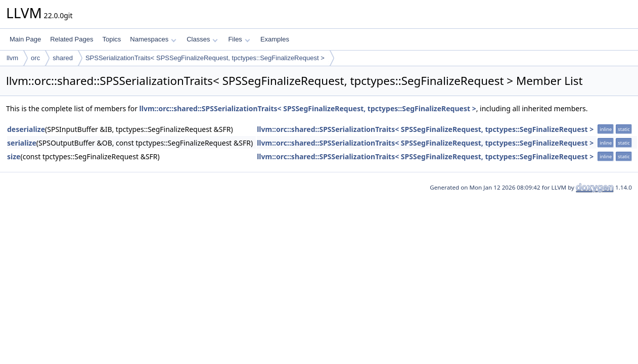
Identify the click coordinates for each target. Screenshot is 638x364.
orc (35, 58)
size (14, 156)
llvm (12, 58)
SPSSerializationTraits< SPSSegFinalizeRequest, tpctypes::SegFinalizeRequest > (205, 58)
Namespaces (153, 39)
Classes (202, 39)
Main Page (25, 39)
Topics (111, 39)
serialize (22, 143)
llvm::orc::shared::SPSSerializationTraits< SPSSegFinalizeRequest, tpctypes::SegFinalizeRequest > (308, 108)
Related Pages (72, 39)
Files (239, 39)
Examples (275, 39)
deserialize (26, 129)
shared (63, 58)
